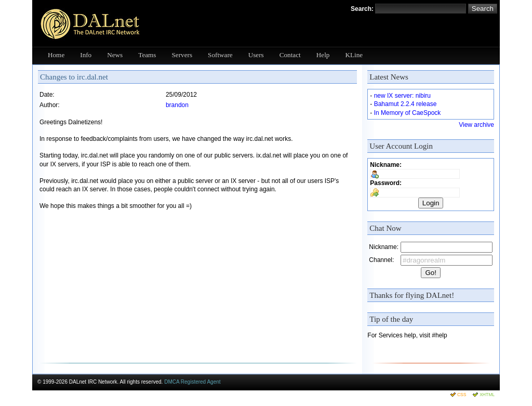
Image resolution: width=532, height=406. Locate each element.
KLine (354, 55)
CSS (462, 395)
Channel (381, 260)
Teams (147, 55)
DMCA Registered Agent (192, 382)
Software (220, 55)
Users (256, 55)
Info (86, 55)
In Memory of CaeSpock (408, 113)
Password (385, 183)
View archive (476, 125)
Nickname (385, 165)
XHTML (487, 395)
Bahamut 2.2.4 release (405, 104)
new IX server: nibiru (402, 96)
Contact (290, 55)
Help (323, 55)
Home (56, 55)
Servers (182, 55)
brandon (177, 105)
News (115, 55)
